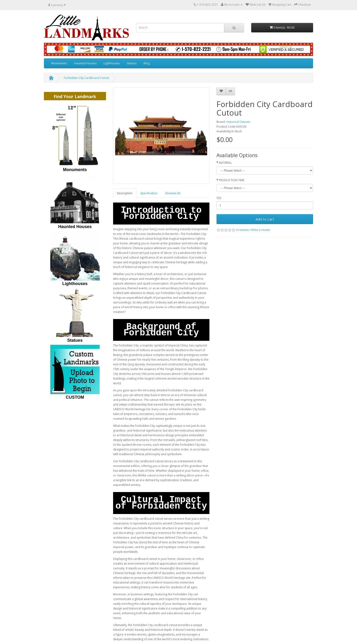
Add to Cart (265, 219)
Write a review (260, 230)
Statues (132, 63)
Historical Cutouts (238, 122)
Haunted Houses (85, 63)
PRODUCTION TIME (232, 180)
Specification (149, 193)
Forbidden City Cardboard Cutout (86, 78)
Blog (147, 63)
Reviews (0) (173, 193)
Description (125, 193)
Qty (219, 198)
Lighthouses (112, 63)
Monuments (59, 63)
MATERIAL (225, 163)
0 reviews (242, 230)
